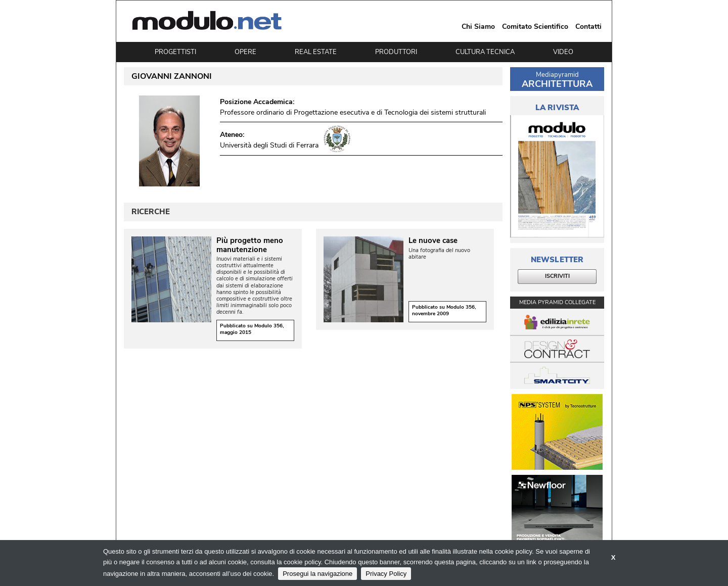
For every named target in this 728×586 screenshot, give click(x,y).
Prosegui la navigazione (317, 574)
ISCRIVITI (557, 276)
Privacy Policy (386, 574)
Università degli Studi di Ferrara (269, 145)
